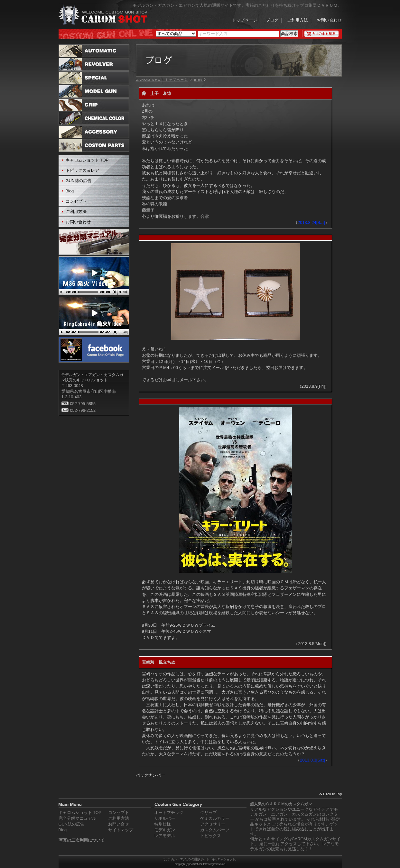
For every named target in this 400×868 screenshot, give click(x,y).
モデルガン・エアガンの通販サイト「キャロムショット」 (200, 859)
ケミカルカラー (215, 818)
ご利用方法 (298, 21)
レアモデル (165, 836)
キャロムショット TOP (87, 160)
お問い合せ (119, 824)
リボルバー (165, 818)
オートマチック (169, 813)
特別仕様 (163, 824)
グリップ (209, 813)
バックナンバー (150, 775)
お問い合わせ (329, 21)
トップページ (245, 21)
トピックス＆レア (82, 170)
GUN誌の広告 (79, 181)
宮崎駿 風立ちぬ (159, 662)
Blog (70, 191)
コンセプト (76, 201)
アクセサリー (213, 824)
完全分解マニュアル (77, 818)
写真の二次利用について (82, 840)
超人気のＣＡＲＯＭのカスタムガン (281, 804)
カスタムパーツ (215, 830)
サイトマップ (121, 830)
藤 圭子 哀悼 (157, 93)
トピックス (211, 836)
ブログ (272, 21)
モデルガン (165, 830)
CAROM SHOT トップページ (162, 80)
